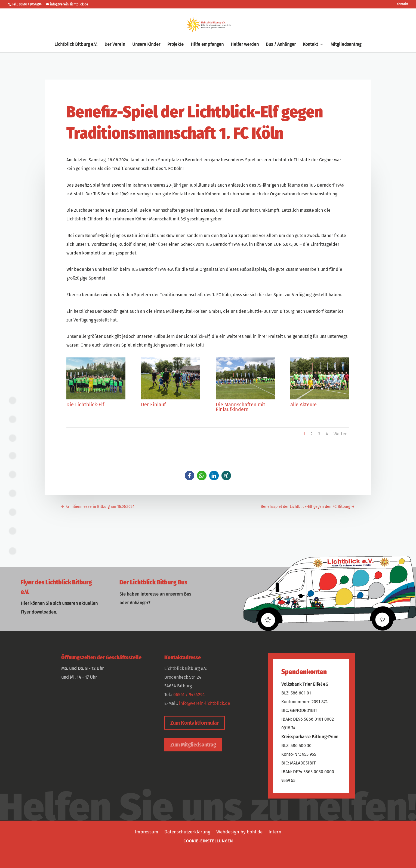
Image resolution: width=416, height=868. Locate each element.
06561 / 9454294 (189, 695)
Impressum (147, 831)
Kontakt (402, 4)
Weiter (340, 434)
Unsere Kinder (146, 45)
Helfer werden (245, 45)
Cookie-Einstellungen (208, 841)
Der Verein (115, 45)
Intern (275, 831)
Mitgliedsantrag (346, 45)
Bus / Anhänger (281, 45)
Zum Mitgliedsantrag (193, 745)
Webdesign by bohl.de (239, 831)
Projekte (175, 45)
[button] (189, 476)
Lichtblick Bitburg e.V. (76, 45)
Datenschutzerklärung (187, 831)
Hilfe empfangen (207, 45)
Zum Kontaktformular (195, 723)
